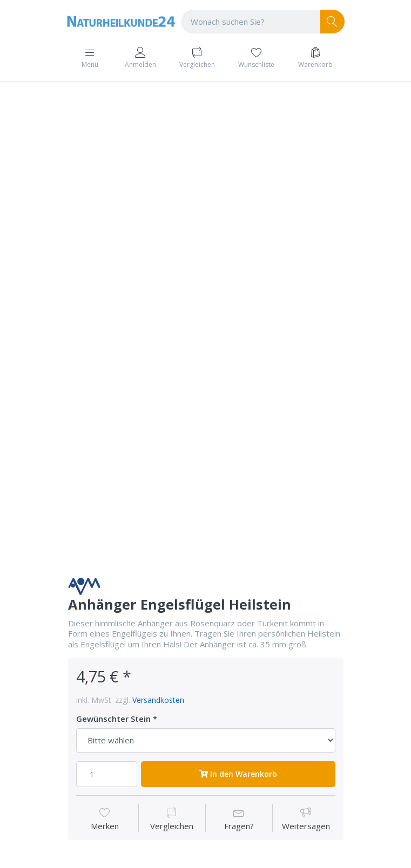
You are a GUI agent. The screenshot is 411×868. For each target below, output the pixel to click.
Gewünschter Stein (113, 719)
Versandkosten (158, 700)
